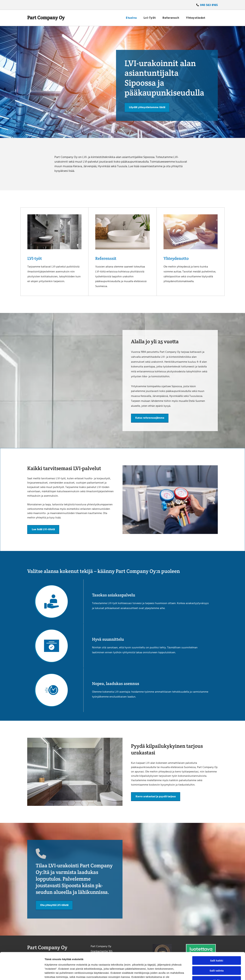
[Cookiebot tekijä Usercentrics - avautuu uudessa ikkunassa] (22, 973)
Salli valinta (217, 945)
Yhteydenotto (176, 258)
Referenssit (106, 258)
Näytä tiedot (182, 973)
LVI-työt (35, 258)
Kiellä (217, 955)
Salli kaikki (217, 935)
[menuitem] (131, 18)
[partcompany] (54, 232)
